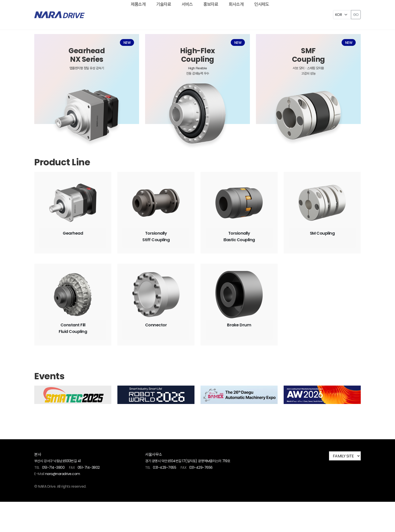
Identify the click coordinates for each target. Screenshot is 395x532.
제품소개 (112, 15)
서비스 (180, 15)
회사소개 (248, 15)
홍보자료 (213, 15)
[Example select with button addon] (342, 15)
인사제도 (283, 15)
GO (356, 15)
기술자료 (147, 15)
